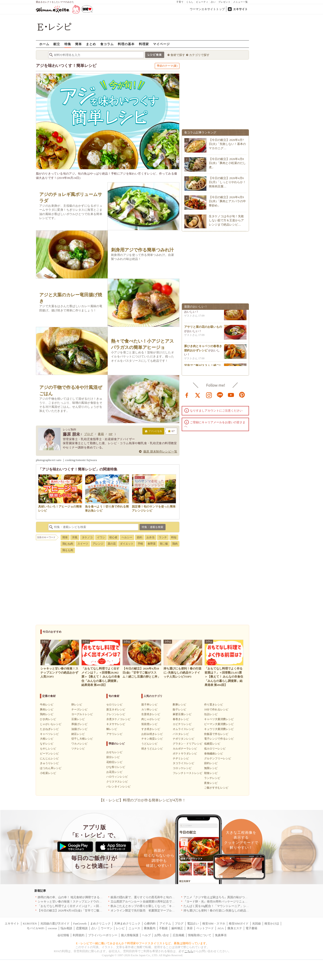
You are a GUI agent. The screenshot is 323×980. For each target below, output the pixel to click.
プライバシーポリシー (103, 935)
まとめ (91, 44)
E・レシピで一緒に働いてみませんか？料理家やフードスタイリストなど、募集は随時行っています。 (143, 943)
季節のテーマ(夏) (167, 66)
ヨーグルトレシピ (82, 714)
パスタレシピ (181, 734)
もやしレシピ (48, 749)
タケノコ (87, 537)
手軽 (140, 544)
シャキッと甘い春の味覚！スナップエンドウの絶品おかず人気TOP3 (82, 901)
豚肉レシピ (47, 710)
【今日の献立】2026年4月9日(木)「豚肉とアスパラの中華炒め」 (227, 201)
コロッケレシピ (182, 768)
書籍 (101, 434)
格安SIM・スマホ (214, 923)
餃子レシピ (179, 710)
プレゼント (224, 2)
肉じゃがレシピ (151, 719)
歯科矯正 (177, 928)
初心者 (113, 537)
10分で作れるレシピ (216, 710)
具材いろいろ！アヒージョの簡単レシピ (60, 507)
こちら (189, 951)
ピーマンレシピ (49, 754)
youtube (231, 395)
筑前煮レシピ (149, 724)
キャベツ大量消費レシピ (219, 719)
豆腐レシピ (78, 719)
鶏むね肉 (68, 544)
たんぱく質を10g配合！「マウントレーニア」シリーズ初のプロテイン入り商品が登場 (240, 906)
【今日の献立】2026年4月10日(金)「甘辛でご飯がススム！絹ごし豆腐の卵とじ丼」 (92, 910)
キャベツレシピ (49, 734)
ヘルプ (146, 935)
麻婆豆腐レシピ (182, 714)
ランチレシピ (212, 778)
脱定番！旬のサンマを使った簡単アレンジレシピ (154, 507)
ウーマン (107, 928)
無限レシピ (211, 768)
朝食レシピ (211, 773)
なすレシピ (47, 744)
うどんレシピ (149, 744)
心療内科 (150, 923)
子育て (180, 2)
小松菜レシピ (48, 773)
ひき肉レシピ (48, 719)
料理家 (144, 44)
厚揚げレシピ (79, 724)
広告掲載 (179, 935)
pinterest (242, 395)
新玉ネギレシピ (116, 710)
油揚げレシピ (79, 729)
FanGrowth (80, 923)
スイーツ (83, 544)
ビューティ (202, 2)
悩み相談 (66, 928)
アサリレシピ (114, 734)
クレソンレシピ (116, 714)
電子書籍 (251, 928)
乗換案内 (150, 928)
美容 (190, 928)
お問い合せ (162, 935)
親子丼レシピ (149, 705)
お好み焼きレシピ (152, 734)
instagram (209, 395)
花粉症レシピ (114, 762)
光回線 (256, 923)
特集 (68, 44)
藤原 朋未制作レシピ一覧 (160, 451)
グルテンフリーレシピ (218, 758)
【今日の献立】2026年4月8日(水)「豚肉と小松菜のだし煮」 (227, 163)
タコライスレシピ (183, 763)
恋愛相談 (82, 928)
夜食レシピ (211, 783)
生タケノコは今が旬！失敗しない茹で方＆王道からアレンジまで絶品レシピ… (226, 220)
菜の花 (112, 544)
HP (110, 434)
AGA (220, 928)
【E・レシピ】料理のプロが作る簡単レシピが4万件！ (142, 800)
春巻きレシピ (181, 719)
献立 (57, 44)
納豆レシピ (78, 734)
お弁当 (151, 537)
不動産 (163, 928)
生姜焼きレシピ (151, 714)
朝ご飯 (164, 544)
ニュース (134, 928)
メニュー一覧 (240, 2)
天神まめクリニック (127, 923)
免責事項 (221, 935)
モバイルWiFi (35, 928)
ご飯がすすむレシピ (216, 788)
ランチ (163, 537)
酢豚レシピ (179, 705)
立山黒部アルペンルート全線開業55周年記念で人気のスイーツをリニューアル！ (163, 901)
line (220, 395)
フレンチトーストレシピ (188, 773)
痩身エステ (235, 928)
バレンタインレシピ (118, 787)
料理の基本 (126, 44)
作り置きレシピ (214, 705)
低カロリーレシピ (215, 749)
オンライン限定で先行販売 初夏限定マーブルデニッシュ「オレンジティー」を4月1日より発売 (173, 910)
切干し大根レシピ (82, 739)
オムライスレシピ (183, 729)
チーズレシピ (79, 710)
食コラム (107, 44)
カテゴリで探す (199, 55)
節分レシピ (113, 757)
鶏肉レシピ (47, 714)
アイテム (165, 923)
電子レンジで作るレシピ (219, 739)
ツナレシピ (78, 749)
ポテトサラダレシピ (185, 754)
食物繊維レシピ (214, 754)
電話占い (193, 923)
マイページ (161, 44)
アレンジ (98, 544)
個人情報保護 (130, 935)
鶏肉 (175, 544)
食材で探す (178, 55)
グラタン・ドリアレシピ (188, 744)
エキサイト (240, 9)
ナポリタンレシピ (183, 739)
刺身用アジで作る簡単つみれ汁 (142, 250)
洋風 (75, 537)
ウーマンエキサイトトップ (207, 9)
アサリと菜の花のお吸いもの (203, 328)
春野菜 (152, 544)
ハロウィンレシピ (117, 777)
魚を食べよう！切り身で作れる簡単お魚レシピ (107, 507)
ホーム (44, 44)
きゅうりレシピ (49, 763)
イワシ (101, 537)
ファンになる (153, 432)
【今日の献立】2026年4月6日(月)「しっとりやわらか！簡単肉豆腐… (227, 182)
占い (213, 2)
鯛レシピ (112, 729)
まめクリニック (100, 923)
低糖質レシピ (212, 744)
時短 (174, 537)
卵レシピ (77, 705)
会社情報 (63, 935)
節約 (140, 537)
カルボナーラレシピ (185, 749)
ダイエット (127, 544)
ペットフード (205, 928)
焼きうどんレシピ (152, 749)
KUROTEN (30, 923)
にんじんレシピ (49, 758)
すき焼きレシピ (151, 729)
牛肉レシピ (47, 705)
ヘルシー (127, 537)
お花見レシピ (114, 772)
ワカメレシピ (79, 744)
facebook (187, 395)
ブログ (89, 434)
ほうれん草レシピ (51, 768)
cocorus (52, 928)
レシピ (120, 928)
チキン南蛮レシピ (152, 739)
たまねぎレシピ (49, 729)
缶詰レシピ (211, 714)
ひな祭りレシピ (116, 767)
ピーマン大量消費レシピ (219, 724)
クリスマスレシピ (117, 782)
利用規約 (79, 935)
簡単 (79, 44)
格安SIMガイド (239, 923)
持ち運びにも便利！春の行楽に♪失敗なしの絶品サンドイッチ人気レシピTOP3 (234, 910)
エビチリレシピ (182, 724)
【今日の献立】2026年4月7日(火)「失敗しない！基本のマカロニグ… (227, 144)
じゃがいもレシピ (51, 724)
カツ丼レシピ (149, 710)
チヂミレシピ (181, 758)
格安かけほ (272, 923)
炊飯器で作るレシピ (216, 734)
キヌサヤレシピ (116, 724)
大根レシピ (47, 739)
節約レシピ (211, 763)
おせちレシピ (114, 752)
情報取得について (200, 935)
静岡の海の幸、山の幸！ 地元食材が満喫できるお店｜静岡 (76, 897)
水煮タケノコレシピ (118, 719)
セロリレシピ (114, 705)
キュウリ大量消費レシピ (219, 729)
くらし (190, 2)
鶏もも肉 (68, 550)
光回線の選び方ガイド (55, 923)
